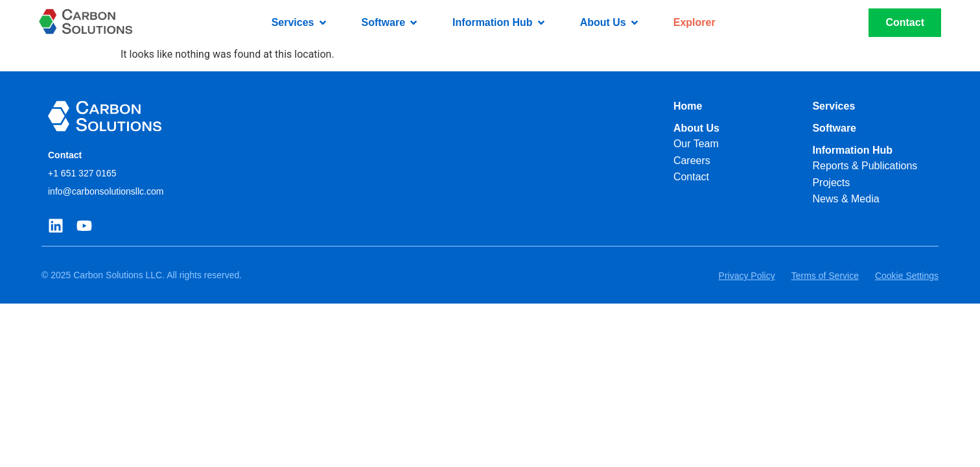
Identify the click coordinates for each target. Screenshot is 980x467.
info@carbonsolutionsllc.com (106, 191)
